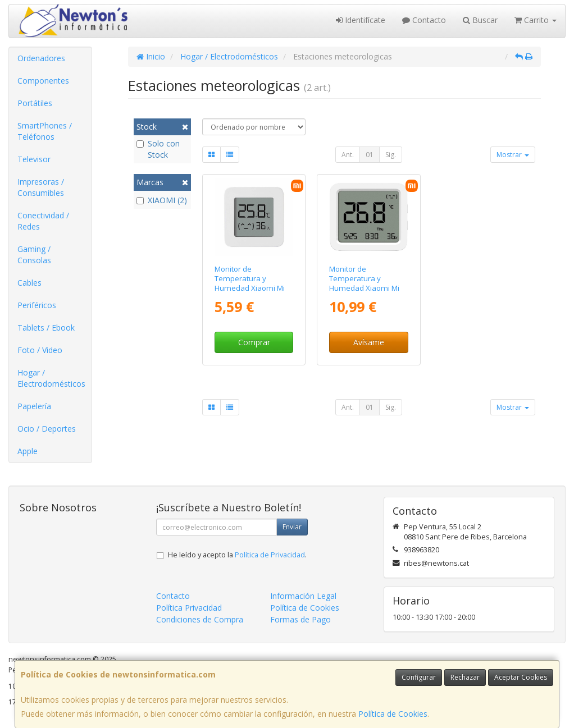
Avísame (369, 342)
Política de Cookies (393, 714)
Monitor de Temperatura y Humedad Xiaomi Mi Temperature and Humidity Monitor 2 (250, 288)
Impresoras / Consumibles (41, 187)
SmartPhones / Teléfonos (45, 131)
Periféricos (37, 305)
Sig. (391, 155)
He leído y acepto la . (237, 555)
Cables (29, 283)
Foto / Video (40, 350)
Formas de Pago (300, 619)
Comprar (254, 342)
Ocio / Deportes (47, 429)
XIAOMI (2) (162, 200)
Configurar (419, 677)
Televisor (34, 159)
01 (370, 155)
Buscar (480, 20)
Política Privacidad (189, 608)
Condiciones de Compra (200, 619)
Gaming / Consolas (34, 255)
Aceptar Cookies (521, 677)
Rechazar (465, 677)
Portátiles (35, 103)
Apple (28, 451)
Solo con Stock (158, 149)
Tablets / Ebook (46, 328)
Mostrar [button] (513, 155)
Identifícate (361, 20)
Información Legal (303, 596)
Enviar (292, 527)
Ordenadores (41, 58)
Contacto (424, 20)
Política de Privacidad (270, 555)
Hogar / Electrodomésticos (51, 378)
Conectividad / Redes (43, 221)
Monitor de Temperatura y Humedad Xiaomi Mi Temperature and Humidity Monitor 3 (364, 288)
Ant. (348, 155)
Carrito (536, 20)
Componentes (43, 81)
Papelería (34, 406)
